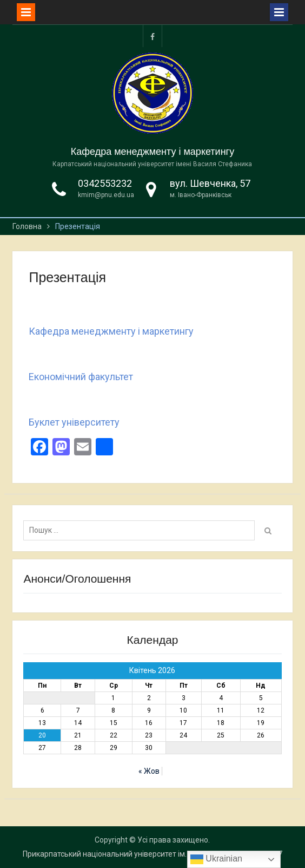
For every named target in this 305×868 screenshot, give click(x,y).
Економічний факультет (81, 377)
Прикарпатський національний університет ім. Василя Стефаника (139, 854)
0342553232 (105, 183)
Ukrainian (216, 859)
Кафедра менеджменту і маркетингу (152, 152)
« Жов (149, 771)
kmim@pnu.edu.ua (106, 195)
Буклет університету (74, 422)
